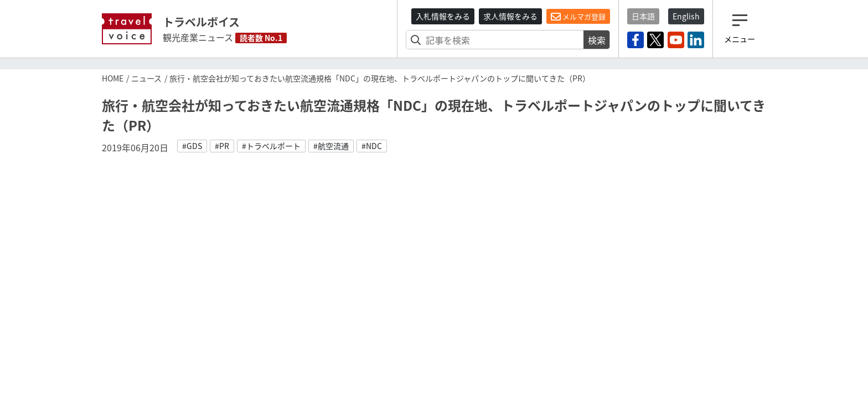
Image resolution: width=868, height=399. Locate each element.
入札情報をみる (443, 16)
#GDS (192, 146)
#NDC (372, 146)
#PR (222, 146)
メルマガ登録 (578, 17)
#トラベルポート (271, 146)
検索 (597, 40)
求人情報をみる (510, 16)
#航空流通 (331, 146)
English (686, 16)
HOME (113, 78)
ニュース (146, 78)
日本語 (643, 16)
